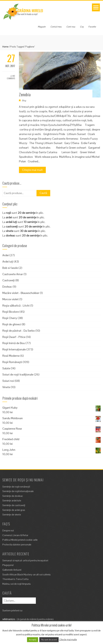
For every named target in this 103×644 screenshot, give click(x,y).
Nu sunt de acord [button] (49, 640)
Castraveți (9, 280)
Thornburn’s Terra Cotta (15, 579)
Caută (43, 193)
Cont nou (71, 27)
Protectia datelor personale (17, 545)
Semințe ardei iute (12, 501)
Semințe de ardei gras (14, 510)
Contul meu (56, 27)
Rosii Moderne (11, 356)
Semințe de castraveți (14, 505)
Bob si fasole (10, 268)
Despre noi (8, 530)
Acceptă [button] (33, 640)
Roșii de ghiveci (12, 324)
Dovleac (7, 287)
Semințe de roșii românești (16, 487)
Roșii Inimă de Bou (14, 343)
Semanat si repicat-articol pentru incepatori (25, 560)
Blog (24, 100)
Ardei (6, 255)
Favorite (92, 27)
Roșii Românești (12, 362)
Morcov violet (11, 299)
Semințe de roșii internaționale (18, 491)
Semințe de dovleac (13, 496)
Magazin (42, 27)
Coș (82, 27)
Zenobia (25, 94)
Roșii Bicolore (11, 312)
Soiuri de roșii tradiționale (18, 374)
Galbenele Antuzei (12, 570)
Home (5, 47)
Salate (6, 368)
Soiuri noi (8, 381)
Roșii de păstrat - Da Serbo (19, 331)
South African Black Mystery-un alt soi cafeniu (26, 575)
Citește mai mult (32, 170)
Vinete (6, 387)
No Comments (11, 77)
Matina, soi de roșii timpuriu (17, 584)
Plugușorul (8, 565)
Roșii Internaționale (14, 349)
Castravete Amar (13, 274)
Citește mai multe (68, 640)
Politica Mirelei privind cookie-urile (20, 540)
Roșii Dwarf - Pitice (14, 337)
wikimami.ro (9, 619)
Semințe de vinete (12, 515)
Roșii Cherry (10, 318)
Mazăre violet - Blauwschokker (21, 293)
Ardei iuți (8, 261)
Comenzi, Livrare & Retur (15, 535)
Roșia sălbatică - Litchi (16, 306)
